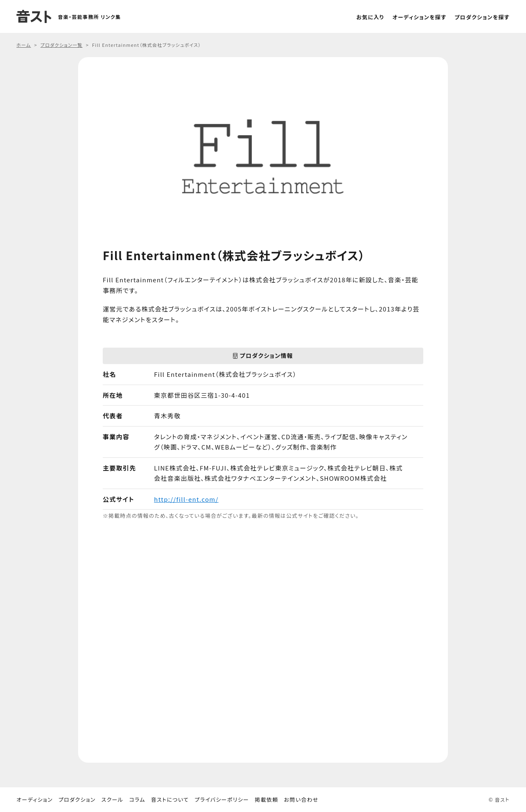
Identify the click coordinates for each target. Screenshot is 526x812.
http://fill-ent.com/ (186, 499)
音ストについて (170, 800)
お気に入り (370, 17)
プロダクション (77, 800)
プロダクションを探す (482, 17)
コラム (137, 800)
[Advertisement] (263, 642)
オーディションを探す (419, 17)
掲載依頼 (266, 800)
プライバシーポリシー (222, 800)
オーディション (35, 800)
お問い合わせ (301, 800)
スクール (112, 800)
